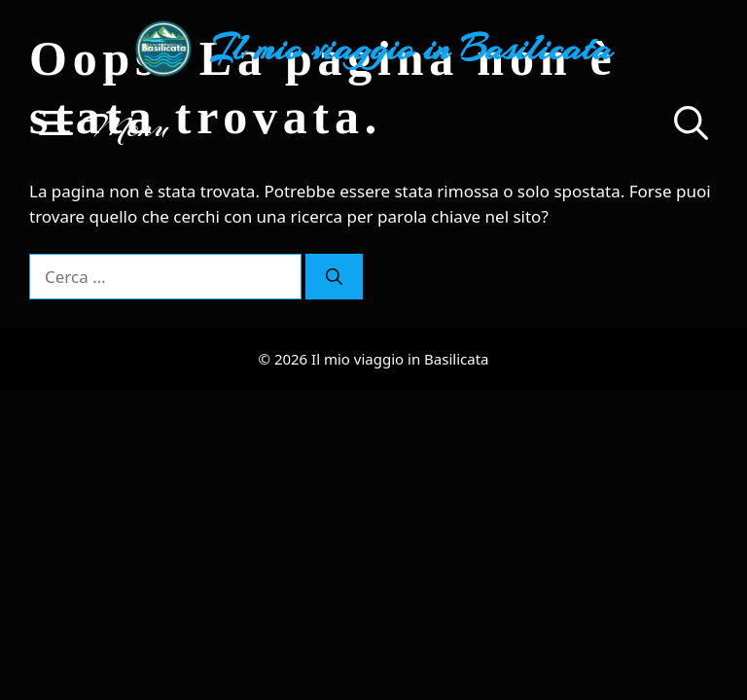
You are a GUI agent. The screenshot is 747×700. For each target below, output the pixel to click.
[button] (691, 126)
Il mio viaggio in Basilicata (411, 49)
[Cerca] (334, 277)
